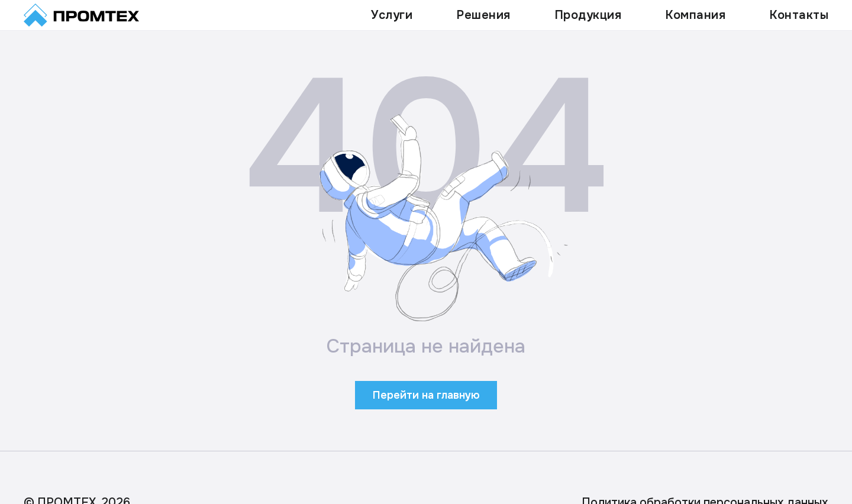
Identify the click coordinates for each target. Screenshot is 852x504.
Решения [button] (483, 15)
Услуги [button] (392, 15)
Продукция (588, 15)
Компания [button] (695, 15)
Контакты (799, 15)
